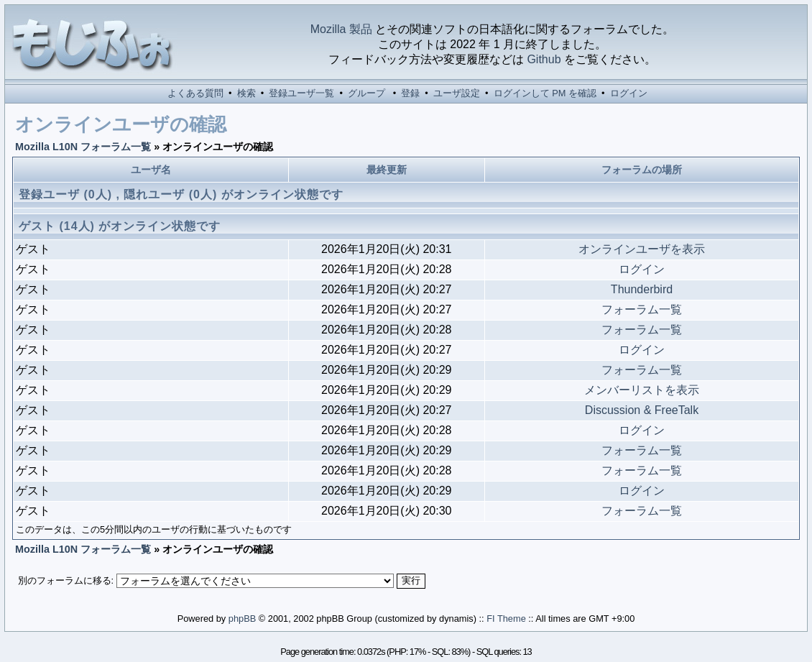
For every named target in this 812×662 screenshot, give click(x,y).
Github (544, 59)
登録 (410, 93)
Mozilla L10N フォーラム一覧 (83, 147)
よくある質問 (195, 93)
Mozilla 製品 (341, 29)
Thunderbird (642, 289)
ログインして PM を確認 (545, 93)
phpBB (242, 619)
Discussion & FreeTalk (642, 410)
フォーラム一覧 (642, 309)
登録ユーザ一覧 (301, 93)
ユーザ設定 (457, 93)
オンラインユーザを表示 (642, 249)
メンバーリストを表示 (642, 390)
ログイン (629, 93)
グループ (366, 93)
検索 (246, 93)
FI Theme (506, 619)
